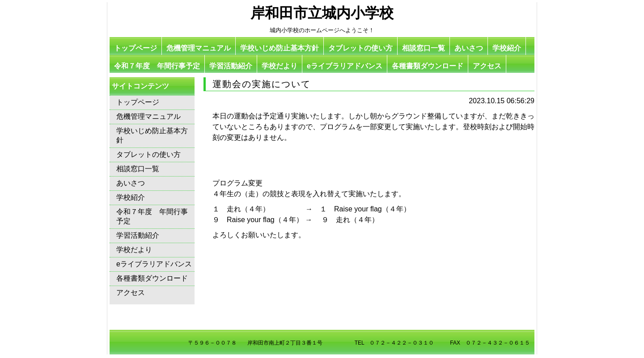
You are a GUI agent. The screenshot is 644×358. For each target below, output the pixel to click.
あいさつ (469, 48)
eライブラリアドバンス (345, 66)
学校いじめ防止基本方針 (280, 48)
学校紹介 (507, 48)
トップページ (136, 48)
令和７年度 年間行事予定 (157, 66)
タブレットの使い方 (360, 48)
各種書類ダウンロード (428, 66)
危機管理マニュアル (199, 48)
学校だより (280, 66)
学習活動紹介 (231, 66)
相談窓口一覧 (424, 48)
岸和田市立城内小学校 (322, 13)
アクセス (487, 66)
